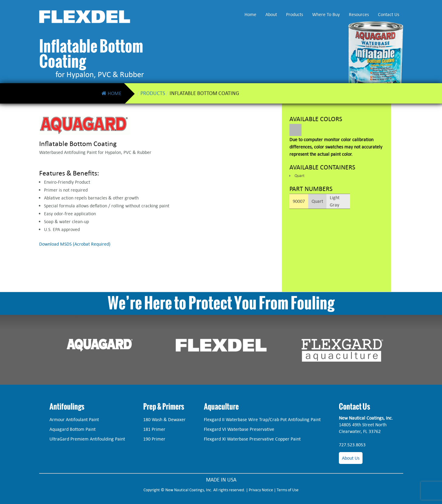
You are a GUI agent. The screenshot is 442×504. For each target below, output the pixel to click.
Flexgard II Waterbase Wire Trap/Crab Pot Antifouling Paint (262, 419)
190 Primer (154, 439)
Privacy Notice (261, 490)
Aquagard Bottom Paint (73, 429)
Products (295, 14)
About (271, 14)
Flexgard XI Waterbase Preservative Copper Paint (252, 439)
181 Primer (154, 429)
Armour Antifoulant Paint (74, 419)
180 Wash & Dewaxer (164, 419)
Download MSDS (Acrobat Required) (75, 244)
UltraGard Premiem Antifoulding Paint (87, 439)
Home (250, 14)
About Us (351, 458)
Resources (359, 14)
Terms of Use (288, 490)
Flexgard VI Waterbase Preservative (239, 429)
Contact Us (389, 14)
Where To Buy (326, 14)
